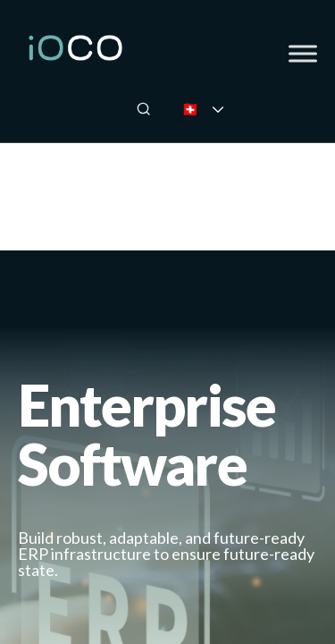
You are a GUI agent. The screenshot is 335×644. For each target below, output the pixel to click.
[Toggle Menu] (303, 53)
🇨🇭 (214, 109)
